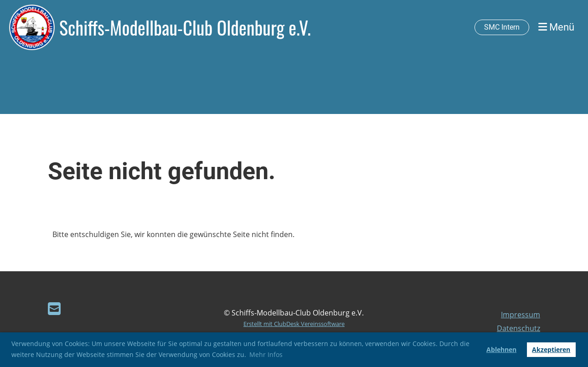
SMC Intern (502, 27)
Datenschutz (518, 328)
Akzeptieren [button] (551, 349)
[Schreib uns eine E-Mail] (54, 308)
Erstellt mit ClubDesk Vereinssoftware (294, 324)
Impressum (521, 315)
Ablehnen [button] (501, 349)
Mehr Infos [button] (266, 354)
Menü (556, 27)
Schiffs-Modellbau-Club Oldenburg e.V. (185, 27)
